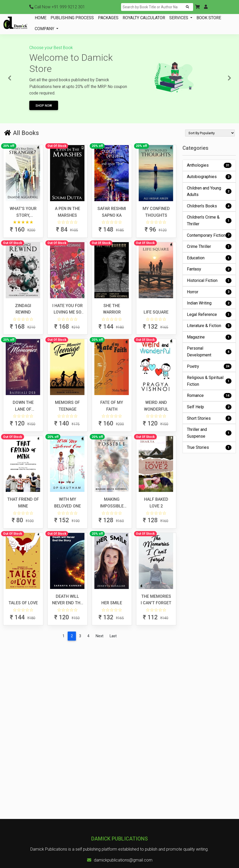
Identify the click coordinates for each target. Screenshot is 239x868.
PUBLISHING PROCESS (72, 18)
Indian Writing (209, 303)
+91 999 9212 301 (57, 7)
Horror (209, 292)
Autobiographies (209, 177)
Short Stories (209, 418)
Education (209, 258)
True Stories (209, 447)
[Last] (113, 636)
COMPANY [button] (45, 29)
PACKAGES (108, 18)
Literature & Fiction (209, 326)
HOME (41, 18)
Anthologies (209, 165)
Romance (209, 396)
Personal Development (209, 352)
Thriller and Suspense (209, 433)
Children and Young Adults (209, 191)
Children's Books (209, 206)
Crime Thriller (209, 247)
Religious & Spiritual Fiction (209, 381)
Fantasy (209, 269)
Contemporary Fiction (209, 235)
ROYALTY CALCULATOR (144, 18)
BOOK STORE (209, 18)
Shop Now (44, 106)
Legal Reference (209, 314)
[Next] (100, 636)
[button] (198, 7)
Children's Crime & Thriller (209, 221)
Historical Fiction (209, 281)
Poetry (209, 366)
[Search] (152, 7)
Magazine (209, 337)
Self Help (209, 407)
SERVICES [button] (179, 18)
